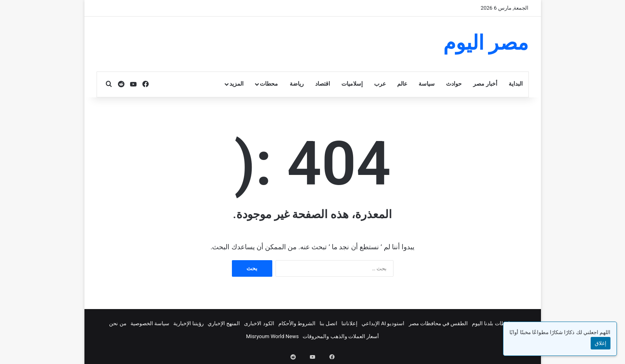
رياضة (297, 84)
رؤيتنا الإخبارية (188, 323)
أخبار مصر (485, 84)
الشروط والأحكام (297, 323)
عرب (380, 84)
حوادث (454, 84)
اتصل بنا (328, 323)
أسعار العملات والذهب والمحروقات (341, 336)
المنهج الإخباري (224, 323)
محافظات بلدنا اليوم (494, 323)
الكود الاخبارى (259, 323)
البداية (516, 84)
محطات (269, 84)
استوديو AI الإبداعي (383, 323)
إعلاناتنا (349, 323)
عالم (402, 84)
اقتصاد (323, 84)
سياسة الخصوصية (150, 323)
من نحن (118, 323)
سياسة (427, 84)
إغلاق (601, 343)
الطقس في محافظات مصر (439, 323)
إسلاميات (352, 84)
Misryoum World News (273, 336)
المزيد (237, 84)
